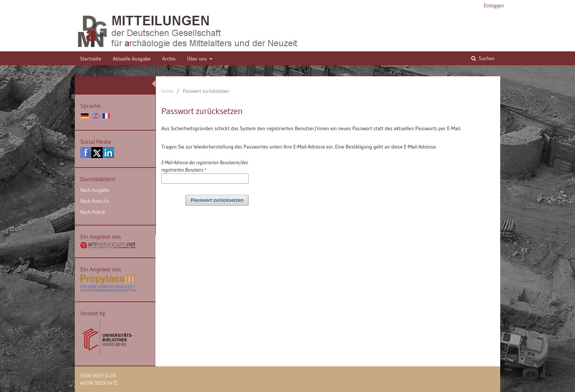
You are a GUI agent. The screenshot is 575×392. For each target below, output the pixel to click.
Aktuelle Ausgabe (131, 59)
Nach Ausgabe (95, 190)
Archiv (169, 59)
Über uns (197, 59)
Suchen (486, 58)
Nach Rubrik (93, 212)
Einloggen (494, 6)
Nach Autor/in (95, 201)
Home (167, 91)
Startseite (91, 59)
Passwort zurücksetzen (217, 200)
